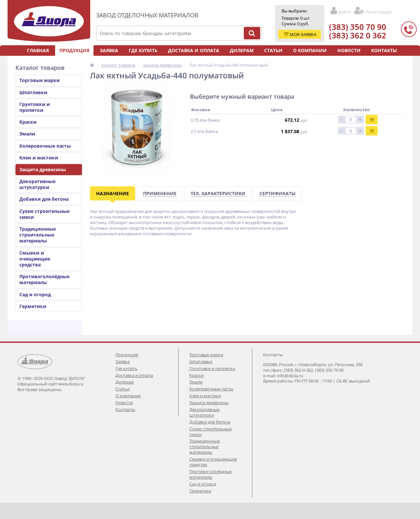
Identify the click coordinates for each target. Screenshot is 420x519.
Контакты (384, 50)
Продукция (74, 50)
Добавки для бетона (44, 199)
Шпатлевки (33, 92)
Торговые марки (40, 80)
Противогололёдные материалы (44, 279)
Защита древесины (43, 169)
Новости (349, 50)
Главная (38, 50)
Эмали (27, 134)
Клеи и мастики (39, 158)
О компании (310, 50)
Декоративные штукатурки (37, 184)
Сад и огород (35, 294)
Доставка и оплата (194, 50)
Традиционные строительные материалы (38, 235)
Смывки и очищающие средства (35, 259)
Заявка (109, 50)
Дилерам (242, 50)
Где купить (143, 50)
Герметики (33, 306)
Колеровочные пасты (45, 146)
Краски (28, 122)
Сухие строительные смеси (44, 214)
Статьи (273, 50)
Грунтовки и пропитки (35, 107)
